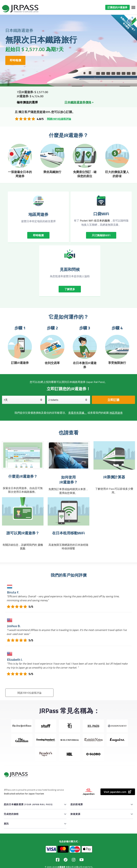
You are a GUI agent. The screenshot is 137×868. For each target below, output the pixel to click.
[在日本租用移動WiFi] (68, 511)
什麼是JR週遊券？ (23, 476)
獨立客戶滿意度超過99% (34, 112)
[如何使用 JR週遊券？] (68, 455)
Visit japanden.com (118, 792)
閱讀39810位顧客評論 (59, 119)
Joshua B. (14, 626)
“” (67, 666)
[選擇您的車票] (68, 400)
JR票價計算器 (114, 477)
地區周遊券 (116, 413)
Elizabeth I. (15, 659)
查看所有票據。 (78, 413)
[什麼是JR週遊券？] (23, 455)
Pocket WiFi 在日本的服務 (95, 221)
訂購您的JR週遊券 (117, 7)
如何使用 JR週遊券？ (68, 480)
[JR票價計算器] (114, 455)
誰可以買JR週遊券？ (23, 533)
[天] (24, 400)
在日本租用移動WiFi (68, 533)
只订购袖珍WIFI (101, 235)
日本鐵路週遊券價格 (78, 102)
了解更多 (70, 289)
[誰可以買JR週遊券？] (23, 511)
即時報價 (18, 60)
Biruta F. (13, 592)
